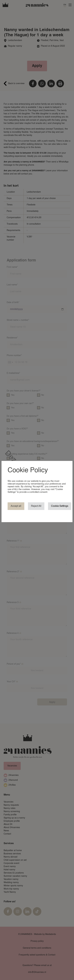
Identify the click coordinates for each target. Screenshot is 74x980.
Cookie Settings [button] (60, 506)
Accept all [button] (16, 506)
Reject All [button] (36, 506)
